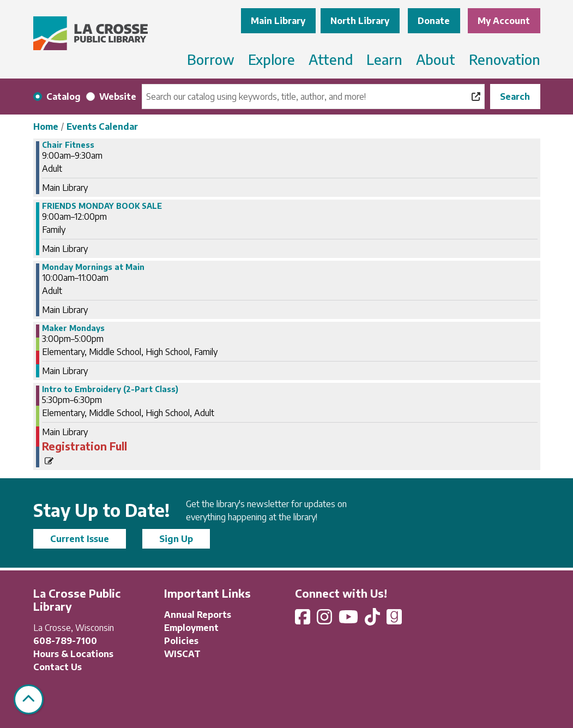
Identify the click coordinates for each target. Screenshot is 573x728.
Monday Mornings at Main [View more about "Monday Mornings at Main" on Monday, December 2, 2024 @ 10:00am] (93, 267)
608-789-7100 (65, 641)
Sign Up (176, 539)
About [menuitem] (436, 59)
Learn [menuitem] (384, 59)
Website (118, 97)
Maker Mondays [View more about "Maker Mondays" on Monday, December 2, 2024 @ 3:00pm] (73, 328)
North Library (360, 21)
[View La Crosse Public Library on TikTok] (373, 620)
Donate (434, 21)
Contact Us (58, 667)
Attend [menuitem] (331, 59)
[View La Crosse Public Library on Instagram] (325, 620)
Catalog (64, 97)
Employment (191, 628)
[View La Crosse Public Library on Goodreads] (394, 620)
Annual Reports (198, 615)
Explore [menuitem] (272, 59)
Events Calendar (102, 127)
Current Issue (80, 539)
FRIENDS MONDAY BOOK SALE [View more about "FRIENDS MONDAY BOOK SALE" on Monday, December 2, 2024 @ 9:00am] (102, 206)
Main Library (278, 21)
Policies (181, 641)
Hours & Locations (73, 654)
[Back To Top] (29, 699)
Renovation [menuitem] (505, 59)
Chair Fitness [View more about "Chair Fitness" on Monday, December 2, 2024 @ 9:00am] (68, 145)
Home (46, 127)
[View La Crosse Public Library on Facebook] (304, 620)
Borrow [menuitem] (211, 59)
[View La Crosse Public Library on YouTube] (349, 620)
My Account (504, 21)
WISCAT (182, 654)
